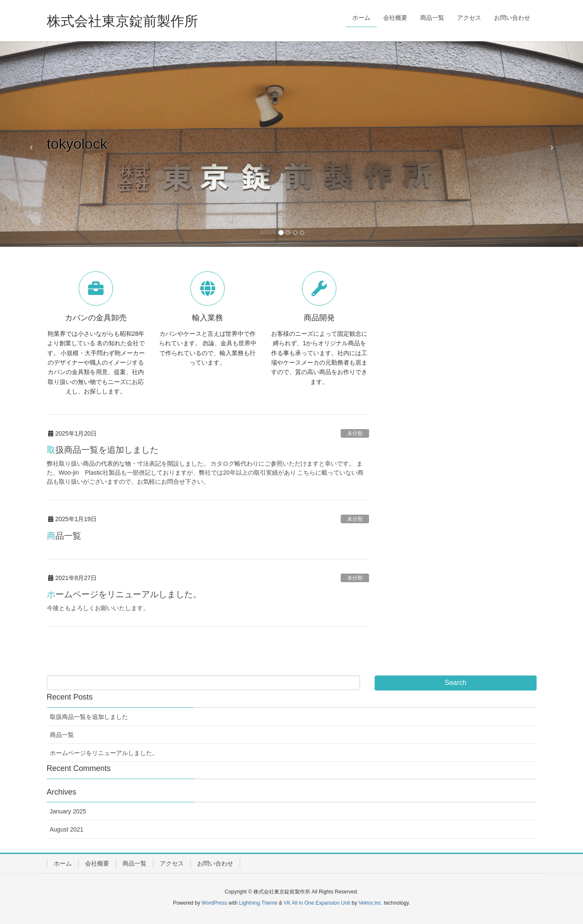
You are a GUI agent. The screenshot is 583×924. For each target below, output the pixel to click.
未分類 (355, 433)
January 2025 (68, 811)
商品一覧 (64, 536)
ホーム (63, 863)
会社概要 (97, 863)
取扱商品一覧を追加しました (103, 450)
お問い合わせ (215, 863)
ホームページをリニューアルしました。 (124, 594)
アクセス (172, 863)
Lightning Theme (258, 903)
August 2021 (67, 829)
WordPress (214, 903)
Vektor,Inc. (370, 903)
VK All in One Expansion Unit (317, 903)
